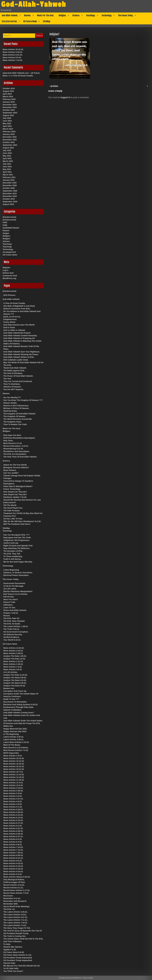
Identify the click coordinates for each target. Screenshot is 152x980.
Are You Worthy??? (12, 397)
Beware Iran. (9, 688)
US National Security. (13, 634)
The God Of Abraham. (13, 373)
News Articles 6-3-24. (13, 839)
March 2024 (8, 97)
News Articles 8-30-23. (13, 855)
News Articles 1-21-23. (13, 661)
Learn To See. (10, 608)
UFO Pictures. (10, 295)
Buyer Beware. (10, 470)
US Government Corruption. (16, 632)
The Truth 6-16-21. (11, 629)
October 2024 (9, 88)
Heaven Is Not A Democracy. (16, 406)
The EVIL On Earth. (12, 624)
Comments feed (10, 276)
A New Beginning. (11, 570)
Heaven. (27, 15)
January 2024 (9, 102)
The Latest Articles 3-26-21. (16, 912)
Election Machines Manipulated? (18, 591)
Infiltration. (8, 605)
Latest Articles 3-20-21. (14, 737)
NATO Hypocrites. (11, 753)
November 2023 (10, 107)
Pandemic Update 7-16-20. (15, 497)
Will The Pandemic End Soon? (17, 524)
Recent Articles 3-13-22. (14, 885)
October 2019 (9, 199)
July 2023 (7, 118)
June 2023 (7, 121)
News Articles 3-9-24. (13, 793)
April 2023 (7, 126)
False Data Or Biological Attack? (18, 486)
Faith (5, 222)
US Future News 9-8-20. (14, 952)
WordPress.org (9, 278)
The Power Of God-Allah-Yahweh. (18, 376)
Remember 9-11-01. (12, 898)
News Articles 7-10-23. (13, 847)
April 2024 (7, 94)
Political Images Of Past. (14, 882)
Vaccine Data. (9, 963)
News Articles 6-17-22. (13, 823)
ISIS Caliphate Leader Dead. (16, 360)
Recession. (8, 896)
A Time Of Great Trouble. (22, 76)
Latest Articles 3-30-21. (14, 740)
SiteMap (47, 21)
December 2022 (10, 137)
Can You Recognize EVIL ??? (16, 535)
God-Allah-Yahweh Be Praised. (17, 333)
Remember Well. (11, 904)
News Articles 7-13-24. (13, 60)
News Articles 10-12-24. (13, 49)
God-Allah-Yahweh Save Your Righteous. (22, 352)
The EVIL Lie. (9, 909)
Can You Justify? (11, 473)
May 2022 (7, 156)
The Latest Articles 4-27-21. (16, 917)
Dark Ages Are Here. (12, 435)
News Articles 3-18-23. (13, 664)
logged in (65, 97)
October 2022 (9, 142)
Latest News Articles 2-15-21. (16, 742)
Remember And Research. (15, 901)
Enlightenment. (10, 319)
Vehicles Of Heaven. (12, 387)
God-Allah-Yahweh (34, 4)
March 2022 (8, 161)
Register (6, 268)
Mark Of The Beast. (12, 745)
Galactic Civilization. (13, 710)
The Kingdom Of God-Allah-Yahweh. (20, 414)
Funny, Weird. (10, 322)
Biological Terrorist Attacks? (16, 468)
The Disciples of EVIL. (13, 551)
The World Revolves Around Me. (18, 419)
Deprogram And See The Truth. (17, 538)
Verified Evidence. (11, 637)
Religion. (62, 15)
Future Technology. (12, 489)
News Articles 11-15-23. (14, 777)
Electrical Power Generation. (16, 575)
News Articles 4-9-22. (13, 801)
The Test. (7, 379)
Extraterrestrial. (9, 21)
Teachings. (91, 15)
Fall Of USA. (9, 597)
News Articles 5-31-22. (13, 815)
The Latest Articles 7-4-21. (15, 925)
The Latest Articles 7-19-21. (16, 923)
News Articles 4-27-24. (13, 799)
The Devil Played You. (13, 508)
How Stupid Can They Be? (15, 492)
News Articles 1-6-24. (13, 756)
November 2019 (10, 196)
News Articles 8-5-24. (12, 57)
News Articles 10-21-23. (14, 769)
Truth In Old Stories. (12, 559)
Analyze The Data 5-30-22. (15, 678)
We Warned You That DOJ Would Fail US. (22, 966)
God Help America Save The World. (19, 325)
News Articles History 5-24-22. (17, 877)
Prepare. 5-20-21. (11, 613)
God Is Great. (9, 327)
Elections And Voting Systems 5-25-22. (21, 705)
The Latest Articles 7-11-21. (16, 920)
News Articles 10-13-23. (14, 761)
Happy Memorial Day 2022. (15, 729)
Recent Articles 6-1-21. (13, 888)
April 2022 (7, 158)
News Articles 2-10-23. (13, 651)
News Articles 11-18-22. (14, 780)
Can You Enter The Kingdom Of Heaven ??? (23, 400)
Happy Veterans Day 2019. (15, 731)
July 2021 (7, 164)
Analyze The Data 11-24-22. (16, 675)
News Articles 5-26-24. (13, 812)
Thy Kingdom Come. (13, 422)
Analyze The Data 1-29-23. (15, 656)
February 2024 (9, 99)
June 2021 (7, 167)
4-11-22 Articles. (11, 672)
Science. (76, 15)
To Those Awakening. (13, 556)
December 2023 (10, 105)
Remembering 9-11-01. (13, 449)
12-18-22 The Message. (14, 586)
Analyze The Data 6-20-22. (15, 683)
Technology (8, 249)
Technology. (107, 15)
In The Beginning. (11, 734)
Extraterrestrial (9, 217)
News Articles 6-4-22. (13, 842)
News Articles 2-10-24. (13, 788)
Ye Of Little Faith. (11, 968)
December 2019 (10, 193)
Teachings (7, 244)
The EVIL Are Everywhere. (15, 454)
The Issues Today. (125, 15)
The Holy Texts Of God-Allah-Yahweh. (20, 457)
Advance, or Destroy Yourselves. (18, 573)
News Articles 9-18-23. (13, 869)
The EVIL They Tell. (12, 554)
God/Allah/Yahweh (11, 228)
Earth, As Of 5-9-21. (12, 317)
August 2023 (8, 115)
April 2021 (7, 172)
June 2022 (7, 153)
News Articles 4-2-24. (13, 796)
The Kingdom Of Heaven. (15, 416)
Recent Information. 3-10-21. (16, 446)
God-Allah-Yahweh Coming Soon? (19, 713)
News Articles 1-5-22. (13, 667)
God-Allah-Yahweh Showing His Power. (21, 354)
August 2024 (8, 91)
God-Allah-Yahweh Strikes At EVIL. (19, 357)
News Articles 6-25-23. (13, 834)
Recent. (7, 616)
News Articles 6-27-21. (13, 836)
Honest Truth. (9, 602)
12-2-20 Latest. (10, 589)
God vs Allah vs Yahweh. (14, 330)
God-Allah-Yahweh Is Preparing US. (19, 338)
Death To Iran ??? (11, 699)
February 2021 (9, 177)
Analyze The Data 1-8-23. (14, 659)
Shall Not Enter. (10, 411)
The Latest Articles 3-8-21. (15, 915)
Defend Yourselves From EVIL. (17, 309)
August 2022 (8, 148)
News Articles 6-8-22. (13, 845)
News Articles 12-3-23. (13, 785)
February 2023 (9, 132)
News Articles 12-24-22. (14, 648)
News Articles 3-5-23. (13, 669)
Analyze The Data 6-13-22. (15, 680)
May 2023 (7, 123)
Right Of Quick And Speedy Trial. (18, 546)
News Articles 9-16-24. (13, 52)
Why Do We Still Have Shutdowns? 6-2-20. (22, 521)
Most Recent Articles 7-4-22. (16, 750)
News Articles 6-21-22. (13, 828)
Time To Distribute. (12, 384)
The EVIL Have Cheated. (14, 621)
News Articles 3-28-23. (13, 653)
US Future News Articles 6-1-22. (18, 955)
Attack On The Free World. (15, 465)
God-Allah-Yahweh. (10, 15)
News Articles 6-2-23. (13, 826)
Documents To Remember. (15, 702)
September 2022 (10, 145)
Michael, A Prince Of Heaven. (16, 408)
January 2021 (9, 180)
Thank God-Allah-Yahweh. (15, 368)
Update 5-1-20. (10, 950)
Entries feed (8, 273)
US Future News (30, 21)
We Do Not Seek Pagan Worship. (18, 562)
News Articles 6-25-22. (13, 831)
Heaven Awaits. (10, 403)
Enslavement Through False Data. (19, 707)
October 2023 (9, 110)
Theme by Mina (88, 978)
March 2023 (8, 129)
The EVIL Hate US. (12, 618)
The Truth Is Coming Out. (15, 936)
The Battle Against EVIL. (14, 371)
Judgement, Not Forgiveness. (17, 540)
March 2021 (8, 175)
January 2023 (9, 134)
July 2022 (7, 150)
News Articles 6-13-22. (13, 818)
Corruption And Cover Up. (15, 691)
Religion (6, 236)
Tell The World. (10, 505)
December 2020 (10, 183)
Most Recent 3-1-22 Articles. (16, 748)
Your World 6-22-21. (12, 640)
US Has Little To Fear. (13, 519)
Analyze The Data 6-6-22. (14, 686)
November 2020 (10, 185)
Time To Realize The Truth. (15, 424)
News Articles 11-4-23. (13, 783)
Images (6, 233)
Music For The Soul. (45, 15)
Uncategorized (9, 252)
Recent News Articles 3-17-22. (17, 890)
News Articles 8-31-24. (13, 55)
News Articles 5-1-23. (13, 807)
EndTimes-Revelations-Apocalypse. (19, 438)
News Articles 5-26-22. (13, 810)
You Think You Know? (13, 971)
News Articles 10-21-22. (14, 766)
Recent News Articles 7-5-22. (16, 893)
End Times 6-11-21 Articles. (16, 594)
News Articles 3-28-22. (13, 791)
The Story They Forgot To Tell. (17, 928)
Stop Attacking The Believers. (17, 548)
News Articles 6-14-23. (13, 820)
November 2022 (10, 140)
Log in (6, 270)
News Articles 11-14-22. (14, 775)
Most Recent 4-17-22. (13, 443)
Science (6, 241)
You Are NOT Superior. (13, 389)
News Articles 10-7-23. (13, 772)
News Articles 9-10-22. (13, 863)
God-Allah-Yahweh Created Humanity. (20, 336)
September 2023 (10, 113)
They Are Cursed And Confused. (18, 381)
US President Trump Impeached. (18, 958)
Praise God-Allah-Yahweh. (15, 610)
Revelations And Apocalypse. (17, 451)
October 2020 (9, 188)
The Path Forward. (12, 511)
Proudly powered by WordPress (70, 978)
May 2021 (7, 169)
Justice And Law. (11, 543)
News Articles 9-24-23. (13, 871)
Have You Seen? (11, 599)
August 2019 (8, 204)
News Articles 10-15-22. (14, 764)
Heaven (6, 231)
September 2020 (10, 191)
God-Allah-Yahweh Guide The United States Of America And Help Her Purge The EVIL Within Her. (23, 723)
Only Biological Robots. (14, 880)
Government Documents (14, 583)
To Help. (7, 944)
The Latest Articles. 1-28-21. (16, 626)
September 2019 (10, 202)
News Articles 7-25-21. (13, 853)
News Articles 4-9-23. (13, 804)
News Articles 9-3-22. (13, 874)
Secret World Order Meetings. (17, 906)
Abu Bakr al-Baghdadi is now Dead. (19, 306)
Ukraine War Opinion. (13, 947)
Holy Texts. (8, 441)
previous (54, 86)
